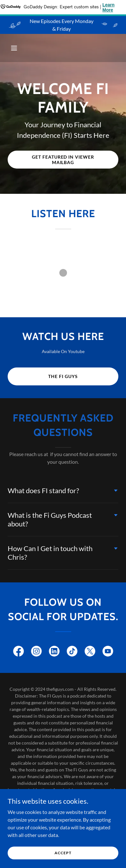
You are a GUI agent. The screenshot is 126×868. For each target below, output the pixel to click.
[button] (16, 48)
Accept (63, 853)
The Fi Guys (63, 376)
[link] (19, 652)
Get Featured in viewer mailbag (63, 160)
